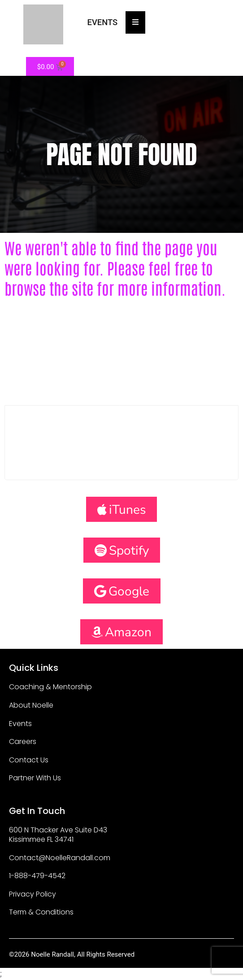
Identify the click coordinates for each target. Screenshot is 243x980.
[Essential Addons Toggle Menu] (135, 22)
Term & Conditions (41, 912)
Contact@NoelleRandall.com (60, 858)
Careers (23, 742)
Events (20, 724)
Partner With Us (35, 778)
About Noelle (31, 705)
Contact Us (29, 760)
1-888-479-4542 (37, 876)
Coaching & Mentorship (50, 687)
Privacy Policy (33, 894)
